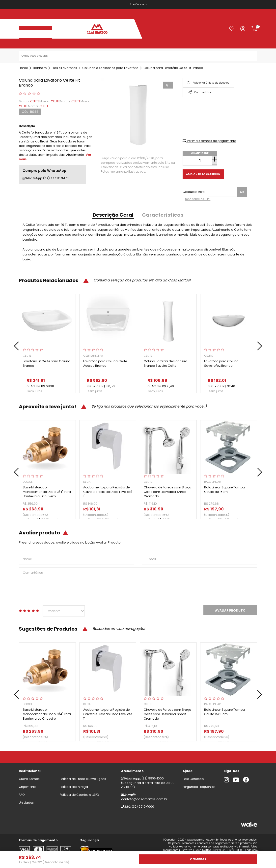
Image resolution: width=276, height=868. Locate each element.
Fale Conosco (138, 4)
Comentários (138, 582)
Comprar (198, 859)
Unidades (26, 803)
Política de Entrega (74, 787)
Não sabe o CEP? (198, 199)
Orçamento (28, 787)
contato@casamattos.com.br (144, 799)
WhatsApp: (46, 178)
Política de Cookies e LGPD (79, 795)
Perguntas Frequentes (199, 787)
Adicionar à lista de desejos (208, 83)
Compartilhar (200, 92)
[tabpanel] (138, 115)
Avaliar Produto (230, 610)
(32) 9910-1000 (153, 778)
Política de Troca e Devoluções (83, 779)
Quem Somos (29, 779)
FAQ (22, 795)
